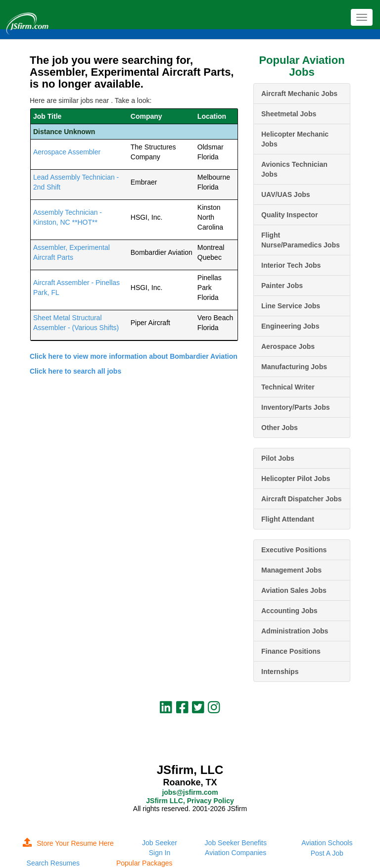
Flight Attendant (288, 519)
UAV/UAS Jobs (286, 194)
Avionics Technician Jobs (294, 169)
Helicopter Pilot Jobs (296, 479)
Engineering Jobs (290, 326)
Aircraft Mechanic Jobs (299, 94)
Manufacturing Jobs (294, 367)
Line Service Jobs (291, 306)
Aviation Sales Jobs (294, 590)
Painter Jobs (282, 286)
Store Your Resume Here (68, 843)
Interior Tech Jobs (291, 265)
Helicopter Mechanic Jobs (295, 139)
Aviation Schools (327, 843)
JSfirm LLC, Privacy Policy (190, 801)
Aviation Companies (236, 853)
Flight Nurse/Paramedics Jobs (301, 240)
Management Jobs (291, 570)
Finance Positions (291, 651)
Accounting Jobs (289, 611)
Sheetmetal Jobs (289, 114)
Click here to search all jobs (75, 371)
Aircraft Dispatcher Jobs (302, 499)
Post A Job (327, 853)
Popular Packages (144, 863)
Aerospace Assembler (67, 152)
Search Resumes (53, 863)
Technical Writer (288, 387)
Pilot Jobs (278, 458)
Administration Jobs (295, 631)
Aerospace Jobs (288, 346)
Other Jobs (280, 428)
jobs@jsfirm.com (190, 792)
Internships (280, 672)
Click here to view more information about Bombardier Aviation (134, 356)
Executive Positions (294, 550)
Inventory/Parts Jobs (296, 407)
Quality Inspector (289, 215)
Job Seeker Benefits (236, 843)
